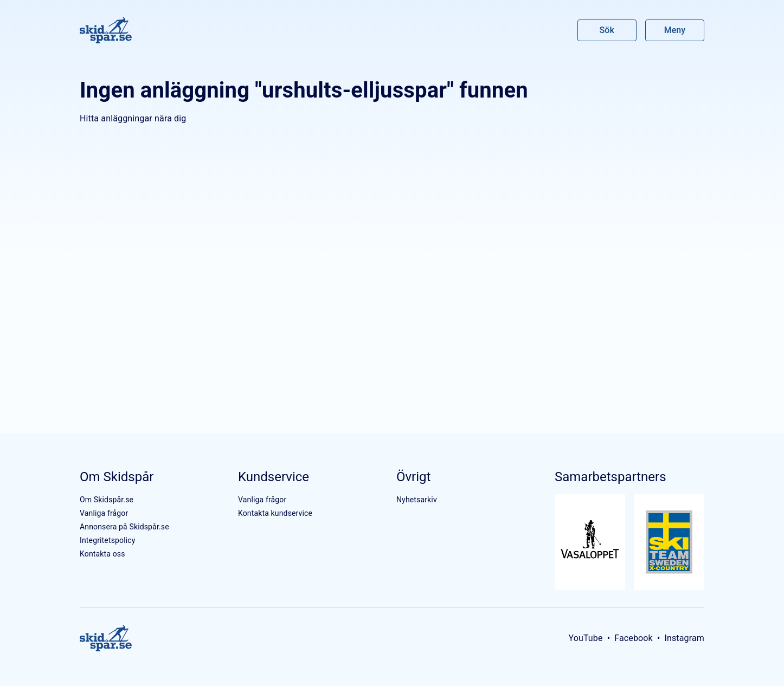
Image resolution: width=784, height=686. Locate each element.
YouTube (585, 638)
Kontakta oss (102, 554)
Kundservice (274, 477)
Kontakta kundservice (275, 513)
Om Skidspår (117, 477)
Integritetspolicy (108, 540)
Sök (607, 30)
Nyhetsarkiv (417, 500)
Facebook (634, 638)
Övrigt (413, 477)
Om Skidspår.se (107, 500)
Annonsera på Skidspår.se (124, 527)
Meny (675, 30)
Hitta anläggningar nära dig (133, 118)
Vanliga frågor (104, 513)
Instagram (684, 638)
